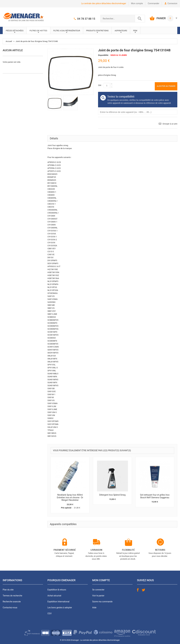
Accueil (9, 41)
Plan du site (8, 590)
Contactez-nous (10, 608)
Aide (94, 608)
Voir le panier (98, 596)
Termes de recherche (12, 596)
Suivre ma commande (102, 602)
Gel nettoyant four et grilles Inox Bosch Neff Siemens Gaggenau (155, 496)
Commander (154, 3)
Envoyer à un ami (170, 124)
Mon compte (137, 3)
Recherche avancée (12, 602)
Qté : (100, 85)
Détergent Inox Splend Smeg (112, 495)
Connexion (172, 3)
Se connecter (98, 590)
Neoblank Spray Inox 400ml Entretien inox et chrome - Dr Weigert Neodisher (70, 497)
